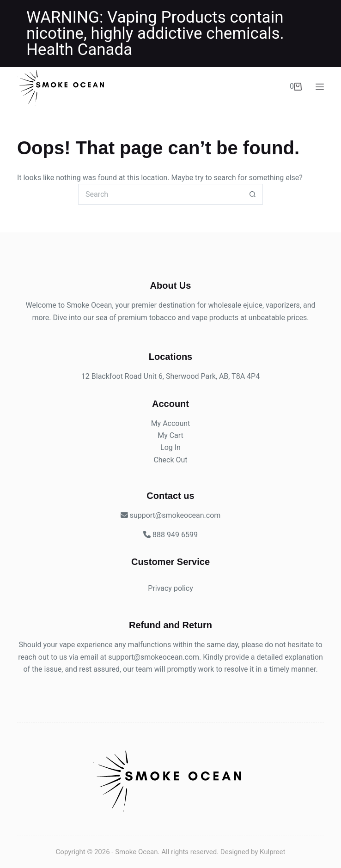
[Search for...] (160, 194)
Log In (170, 447)
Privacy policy (170, 588)
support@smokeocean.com (154, 657)
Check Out (170, 460)
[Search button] (253, 194)
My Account (171, 423)
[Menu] (320, 87)
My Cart (170, 435)
